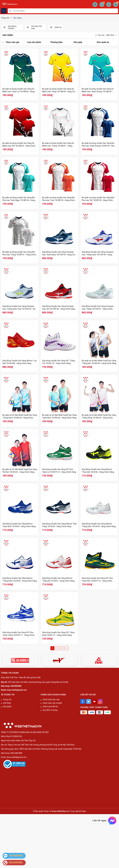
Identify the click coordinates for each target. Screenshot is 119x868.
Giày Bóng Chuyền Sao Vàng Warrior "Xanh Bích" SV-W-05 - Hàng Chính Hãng (19, 525)
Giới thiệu (7, 703)
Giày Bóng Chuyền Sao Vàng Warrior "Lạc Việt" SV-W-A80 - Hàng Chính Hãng (20, 362)
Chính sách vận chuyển (52, 703)
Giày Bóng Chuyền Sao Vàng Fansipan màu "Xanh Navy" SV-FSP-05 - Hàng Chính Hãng (59, 253)
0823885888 (16, 686)
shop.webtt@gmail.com (17, 690)
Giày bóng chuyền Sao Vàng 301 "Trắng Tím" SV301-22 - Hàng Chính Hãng (58, 362)
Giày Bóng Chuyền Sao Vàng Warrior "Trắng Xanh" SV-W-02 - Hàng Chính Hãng (20, 579)
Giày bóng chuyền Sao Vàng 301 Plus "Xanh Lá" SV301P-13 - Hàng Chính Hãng (59, 471)
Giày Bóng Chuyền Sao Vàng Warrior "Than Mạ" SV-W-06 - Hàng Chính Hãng (98, 471)
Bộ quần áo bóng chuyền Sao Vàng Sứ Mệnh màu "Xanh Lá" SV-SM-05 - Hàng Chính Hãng (18, 90)
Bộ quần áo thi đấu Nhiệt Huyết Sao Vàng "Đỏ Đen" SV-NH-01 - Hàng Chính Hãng (20, 471)
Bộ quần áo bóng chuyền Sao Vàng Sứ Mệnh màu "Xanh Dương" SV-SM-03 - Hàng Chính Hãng (98, 90)
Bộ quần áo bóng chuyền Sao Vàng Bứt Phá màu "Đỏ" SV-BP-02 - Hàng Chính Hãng (98, 199)
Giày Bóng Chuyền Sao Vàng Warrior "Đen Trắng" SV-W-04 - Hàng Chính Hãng (59, 525)
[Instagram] (100, 701)
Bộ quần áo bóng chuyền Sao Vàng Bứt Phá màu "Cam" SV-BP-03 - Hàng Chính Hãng (58, 199)
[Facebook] (83, 701)
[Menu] (4, 11)
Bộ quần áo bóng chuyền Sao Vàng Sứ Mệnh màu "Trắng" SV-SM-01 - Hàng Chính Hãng (58, 145)
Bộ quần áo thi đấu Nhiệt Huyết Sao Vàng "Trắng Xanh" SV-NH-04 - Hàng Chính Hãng (20, 417)
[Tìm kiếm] (11, 11)
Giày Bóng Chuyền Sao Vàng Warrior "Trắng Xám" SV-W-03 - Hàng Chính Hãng (99, 525)
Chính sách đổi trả (50, 707)
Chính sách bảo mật (51, 700)
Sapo (84, 811)
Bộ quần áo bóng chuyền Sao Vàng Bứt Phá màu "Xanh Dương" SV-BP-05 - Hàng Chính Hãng (99, 145)
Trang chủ (7, 700)
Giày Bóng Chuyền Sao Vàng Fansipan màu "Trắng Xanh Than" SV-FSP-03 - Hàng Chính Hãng (20, 308)
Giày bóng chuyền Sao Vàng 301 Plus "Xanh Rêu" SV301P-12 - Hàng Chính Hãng (97, 580)
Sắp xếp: (100, 35)
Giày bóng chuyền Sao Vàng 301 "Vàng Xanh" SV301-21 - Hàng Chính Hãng (58, 634)
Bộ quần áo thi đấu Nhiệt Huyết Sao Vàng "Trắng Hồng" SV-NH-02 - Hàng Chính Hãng (99, 417)
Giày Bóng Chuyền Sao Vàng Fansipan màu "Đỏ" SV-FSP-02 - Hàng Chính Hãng (59, 308)
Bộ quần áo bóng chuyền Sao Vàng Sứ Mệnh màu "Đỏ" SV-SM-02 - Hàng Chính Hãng (19, 145)
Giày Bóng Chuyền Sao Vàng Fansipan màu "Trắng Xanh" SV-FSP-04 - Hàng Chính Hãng (98, 253)
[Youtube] (94, 701)
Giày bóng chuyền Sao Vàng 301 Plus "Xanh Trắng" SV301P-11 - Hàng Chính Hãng (18, 634)
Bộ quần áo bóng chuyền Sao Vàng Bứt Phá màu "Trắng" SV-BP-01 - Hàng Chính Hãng (19, 253)
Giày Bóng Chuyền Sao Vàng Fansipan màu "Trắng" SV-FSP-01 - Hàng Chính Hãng (98, 308)
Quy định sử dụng (50, 710)
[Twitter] (89, 701)
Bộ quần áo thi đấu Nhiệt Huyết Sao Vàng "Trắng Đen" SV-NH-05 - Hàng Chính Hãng (99, 362)
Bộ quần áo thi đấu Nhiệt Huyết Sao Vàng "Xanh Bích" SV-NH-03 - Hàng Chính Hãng (59, 416)
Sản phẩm (7, 707)
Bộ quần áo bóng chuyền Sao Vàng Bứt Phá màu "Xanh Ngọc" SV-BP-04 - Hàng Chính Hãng (19, 199)
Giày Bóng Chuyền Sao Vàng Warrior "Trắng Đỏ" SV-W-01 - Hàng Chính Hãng (58, 579)
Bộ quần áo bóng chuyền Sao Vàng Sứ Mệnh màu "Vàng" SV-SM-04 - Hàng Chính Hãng (59, 90)
